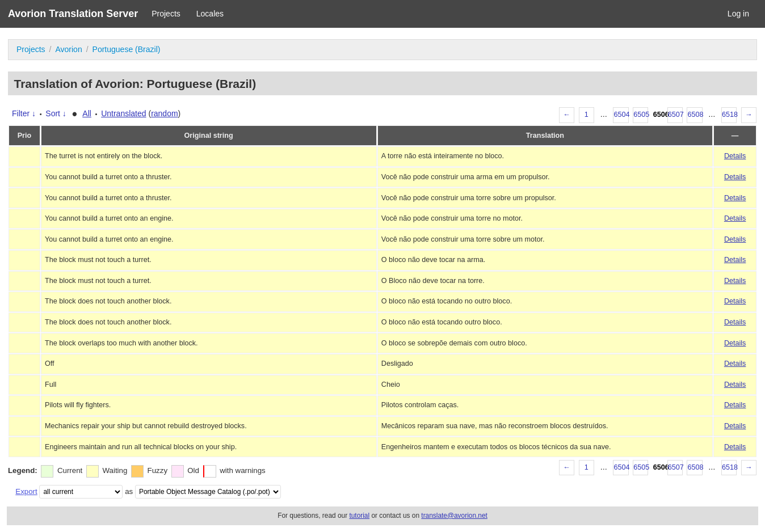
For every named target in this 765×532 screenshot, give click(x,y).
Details (735, 156)
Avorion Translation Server (73, 14)
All (87, 113)
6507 (675, 115)
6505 (641, 115)
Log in (738, 14)
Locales (210, 14)
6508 (695, 115)
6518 (729, 115)
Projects (166, 14)
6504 (621, 115)
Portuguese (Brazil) (127, 49)
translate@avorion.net (454, 516)
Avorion (68, 49)
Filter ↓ (24, 113)
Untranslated (123, 113)
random (164, 113)
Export (26, 491)
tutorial (359, 516)
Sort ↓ (56, 113)
